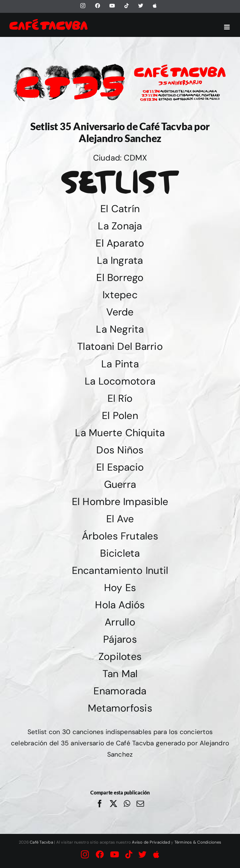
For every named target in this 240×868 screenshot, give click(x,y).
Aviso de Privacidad (151, 842)
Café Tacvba (41, 842)
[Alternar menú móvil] (227, 27)
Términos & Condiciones (198, 842)
